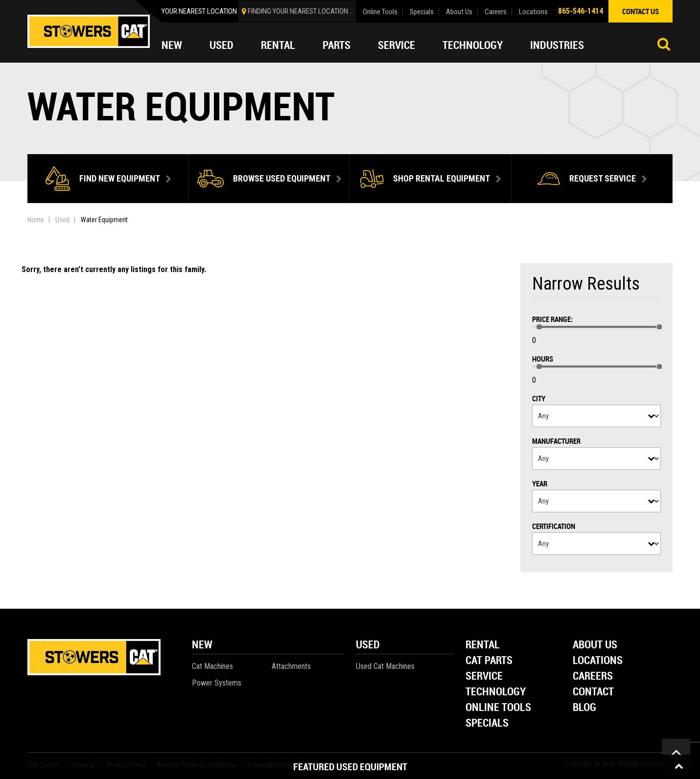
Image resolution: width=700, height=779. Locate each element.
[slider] (539, 327)
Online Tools (380, 12)
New (172, 45)
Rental (278, 45)
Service (397, 45)
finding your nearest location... (300, 11)
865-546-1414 (581, 11)
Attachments (291, 666)
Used (222, 45)
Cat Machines (212, 666)
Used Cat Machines (385, 666)
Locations (533, 12)
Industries (557, 45)
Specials (422, 12)
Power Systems (217, 683)
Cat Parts (489, 661)
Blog (584, 708)
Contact (593, 692)
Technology (473, 45)
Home (36, 220)
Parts (337, 45)
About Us (459, 12)
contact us (641, 11)
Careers (496, 12)
